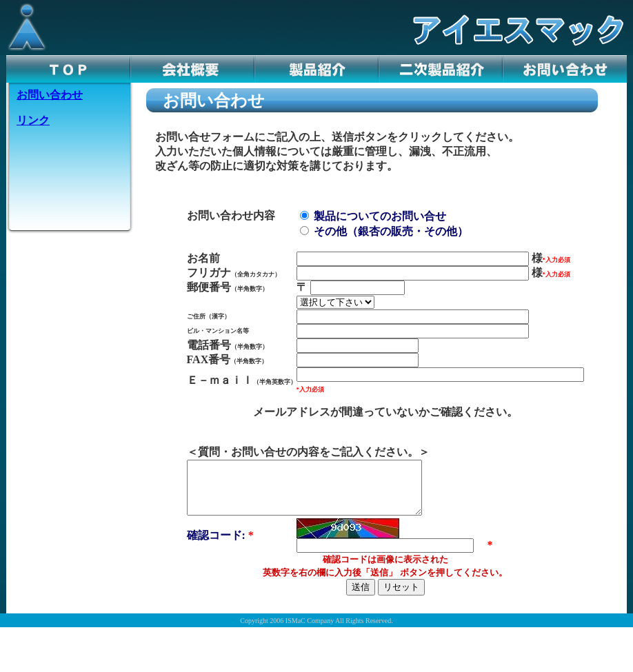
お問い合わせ (50, 95)
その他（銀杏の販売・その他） (384, 231)
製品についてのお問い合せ (373, 216)
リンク (33, 120)
